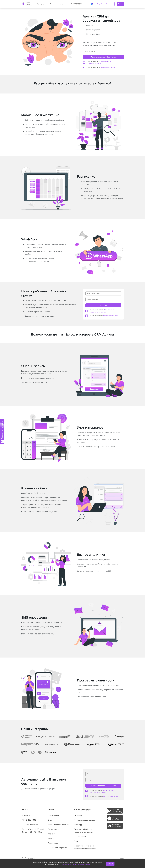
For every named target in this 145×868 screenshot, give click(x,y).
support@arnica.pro (30, 825)
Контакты (26, 815)
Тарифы (53, 4)
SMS (76, 841)
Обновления (53, 815)
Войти (120, 4)
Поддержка (53, 843)
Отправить (103, 305)
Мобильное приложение (84, 820)
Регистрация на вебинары (59, 825)
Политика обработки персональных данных (75, 864)
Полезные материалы (57, 848)
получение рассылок (108, 67)
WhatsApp (78, 825)
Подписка (78, 815)
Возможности (63, 4)
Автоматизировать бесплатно (103, 57)
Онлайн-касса (80, 837)
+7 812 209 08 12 (76, 4)
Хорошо (110, 864)
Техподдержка (42, 4)
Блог (50, 820)
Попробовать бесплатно (105, 4)
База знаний (53, 838)
